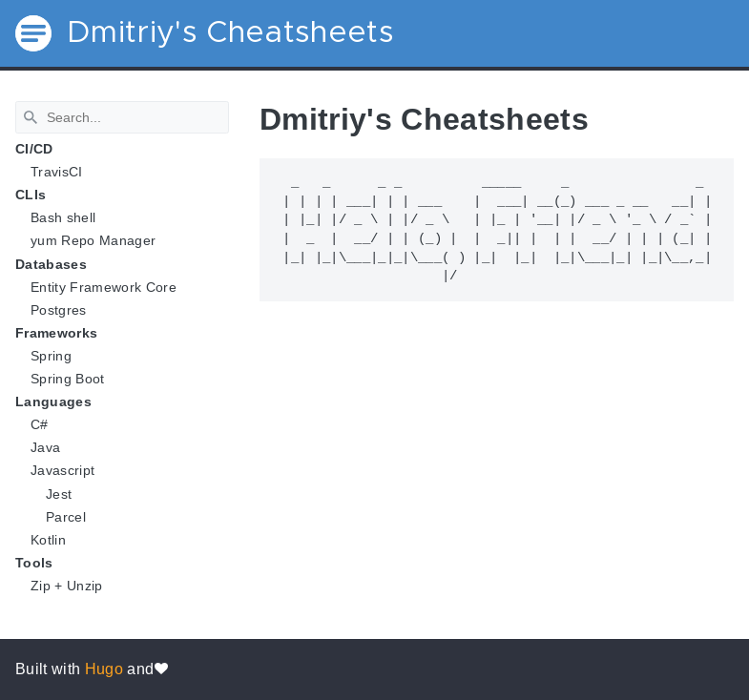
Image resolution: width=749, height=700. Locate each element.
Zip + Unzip (67, 586)
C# (40, 424)
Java (45, 447)
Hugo (104, 669)
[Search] (122, 117)
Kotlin (48, 540)
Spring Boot (68, 379)
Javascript (62, 470)
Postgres (59, 310)
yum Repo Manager (93, 240)
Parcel (66, 517)
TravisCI (57, 172)
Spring (51, 356)
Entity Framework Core (104, 287)
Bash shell (63, 217)
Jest (59, 494)
